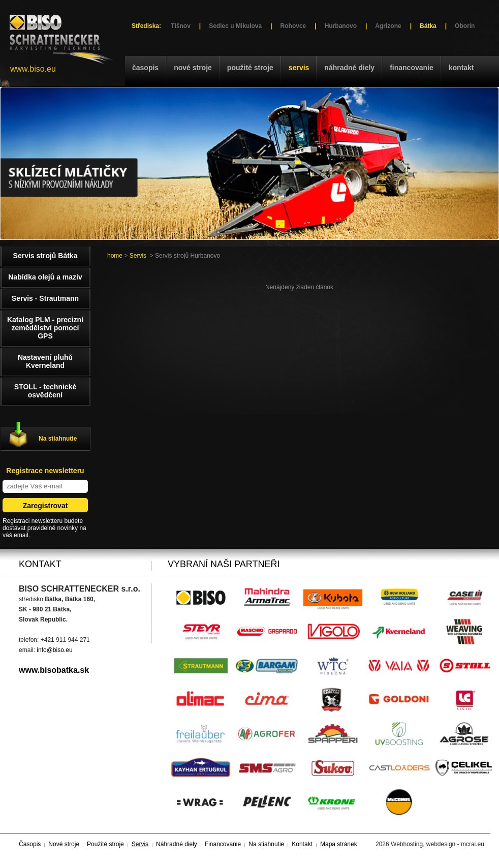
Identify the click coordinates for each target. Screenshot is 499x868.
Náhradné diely (349, 68)
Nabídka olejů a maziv (45, 277)
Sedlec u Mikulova (235, 26)
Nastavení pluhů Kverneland (45, 361)
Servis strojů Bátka (45, 256)
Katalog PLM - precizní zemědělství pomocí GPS (45, 328)
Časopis (145, 68)
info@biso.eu (54, 650)
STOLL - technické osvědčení (45, 391)
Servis (299, 68)
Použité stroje (250, 68)
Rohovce (293, 26)
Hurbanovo (341, 26)
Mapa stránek (339, 844)
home (115, 256)
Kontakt (461, 68)
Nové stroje (193, 68)
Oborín (465, 26)
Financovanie (412, 68)
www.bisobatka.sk (54, 670)
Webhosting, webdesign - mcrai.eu (438, 844)
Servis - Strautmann (45, 298)
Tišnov (180, 26)
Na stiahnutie (58, 439)
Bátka (428, 26)
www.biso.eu (33, 69)
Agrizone (388, 26)
